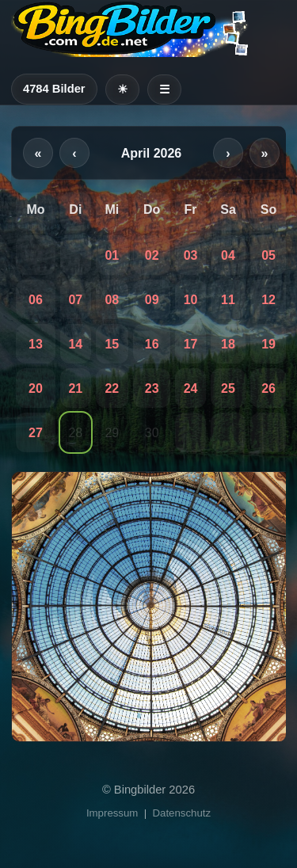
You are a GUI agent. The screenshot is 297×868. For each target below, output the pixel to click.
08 (112, 300)
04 (228, 255)
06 (36, 300)
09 (152, 300)
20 (36, 388)
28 (75, 433)
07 (75, 300)
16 (152, 344)
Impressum (112, 813)
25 (228, 388)
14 (75, 344)
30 (152, 433)
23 (152, 388)
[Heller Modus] (122, 89)
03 (191, 255)
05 (268, 255)
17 (191, 344)
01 (112, 255)
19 (268, 344)
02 (152, 255)
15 (112, 344)
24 (191, 388)
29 (112, 433)
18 (228, 344)
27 (36, 433)
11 (228, 300)
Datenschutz (182, 813)
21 (75, 388)
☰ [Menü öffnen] (164, 89)
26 (268, 388)
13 (36, 344)
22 (112, 388)
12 (268, 300)
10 (191, 300)
